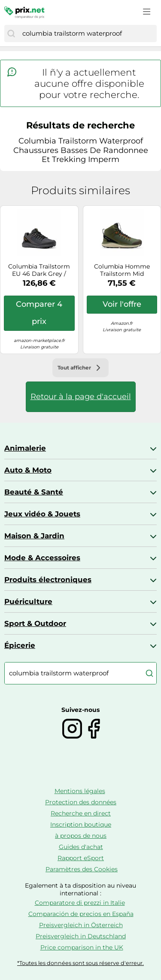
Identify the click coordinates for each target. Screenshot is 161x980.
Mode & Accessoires (42, 558)
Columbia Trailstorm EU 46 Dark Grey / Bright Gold (39, 270)
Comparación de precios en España (81, 914)
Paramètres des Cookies (82, 869)
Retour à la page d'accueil (81, 397)
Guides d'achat (81, 847)
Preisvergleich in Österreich (81, 925)
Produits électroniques (48, 580)
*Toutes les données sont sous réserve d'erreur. (80, 963)
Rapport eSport (81, 858)
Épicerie (20, 645)
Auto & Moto (28, 470)
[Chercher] (11, 34)
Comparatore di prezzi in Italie (80, 903)
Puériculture (28, 601)
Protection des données (81, 802)
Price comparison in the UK (82, 947)
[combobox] (87, 34)
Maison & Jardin (34, 536)
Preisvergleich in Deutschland (81, 936)
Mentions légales (80, 791)
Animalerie (25, 448)
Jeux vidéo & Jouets (42, 514)
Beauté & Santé (34, 492)
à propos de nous (81, 836)
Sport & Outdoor (35, 623)
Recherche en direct (81, 813)
